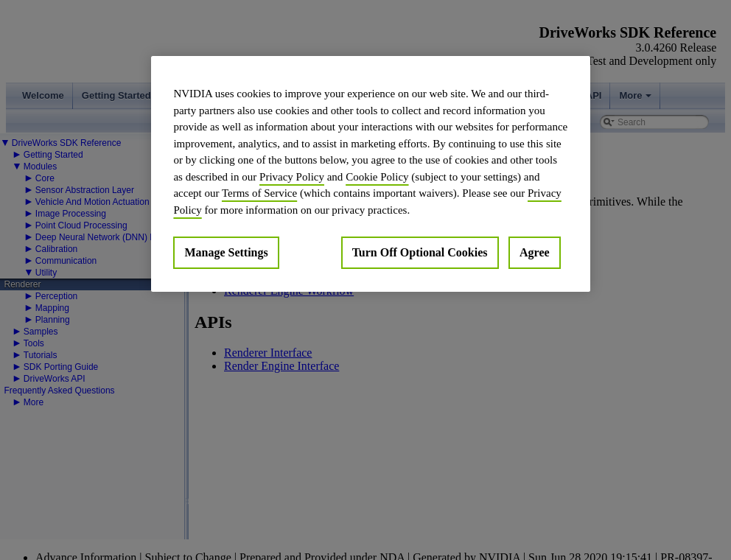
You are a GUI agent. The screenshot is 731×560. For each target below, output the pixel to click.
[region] (370, 174)
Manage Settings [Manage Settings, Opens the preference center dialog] (226, 252)
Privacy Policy (292, 177)
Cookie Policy (377, 177)
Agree (535, 252)
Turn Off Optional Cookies (420, 252)
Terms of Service (259, 193)
